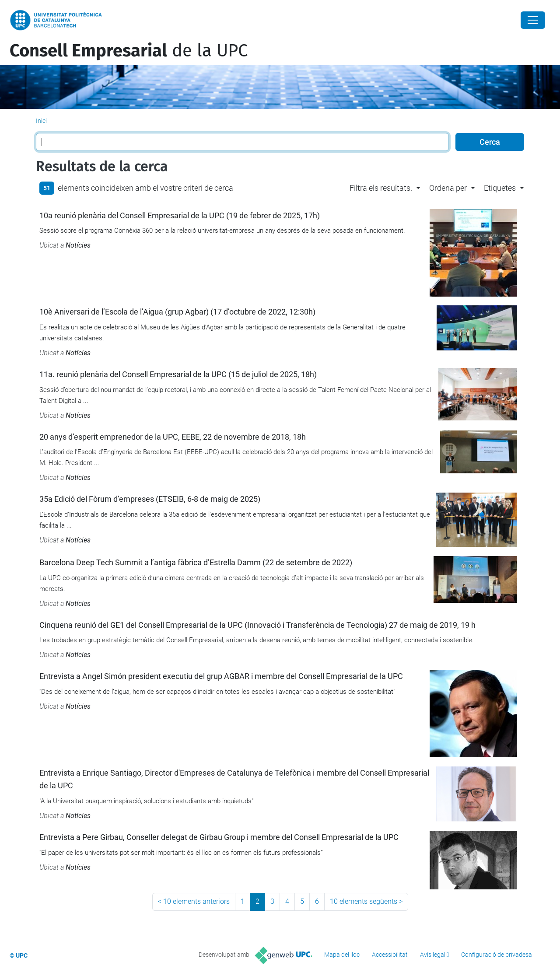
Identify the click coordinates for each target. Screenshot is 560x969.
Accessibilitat (390, 955)
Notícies (78, 245)
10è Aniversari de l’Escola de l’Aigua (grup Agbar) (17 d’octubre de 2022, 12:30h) (177, 312)
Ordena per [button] (448, 188)
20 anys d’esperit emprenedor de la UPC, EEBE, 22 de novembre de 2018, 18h (173, 437)
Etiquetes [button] (500, 188)
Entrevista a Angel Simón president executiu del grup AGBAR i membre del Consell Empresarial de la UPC (221, 676)
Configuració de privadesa (497, 955)
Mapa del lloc (342, 955)
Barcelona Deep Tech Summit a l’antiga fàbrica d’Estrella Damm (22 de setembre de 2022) (196, 562)
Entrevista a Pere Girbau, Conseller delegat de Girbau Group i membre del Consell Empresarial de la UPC (219, 837)
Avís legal (433, 955)
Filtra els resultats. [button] (381, 188)
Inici (41, 121)
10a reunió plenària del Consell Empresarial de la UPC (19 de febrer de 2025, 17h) (180, 215)
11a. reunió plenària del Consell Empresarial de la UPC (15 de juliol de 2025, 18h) (178, 374)
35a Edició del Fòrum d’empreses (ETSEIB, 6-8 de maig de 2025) (150, 499)
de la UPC (129, 51)
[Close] (533, 20)
